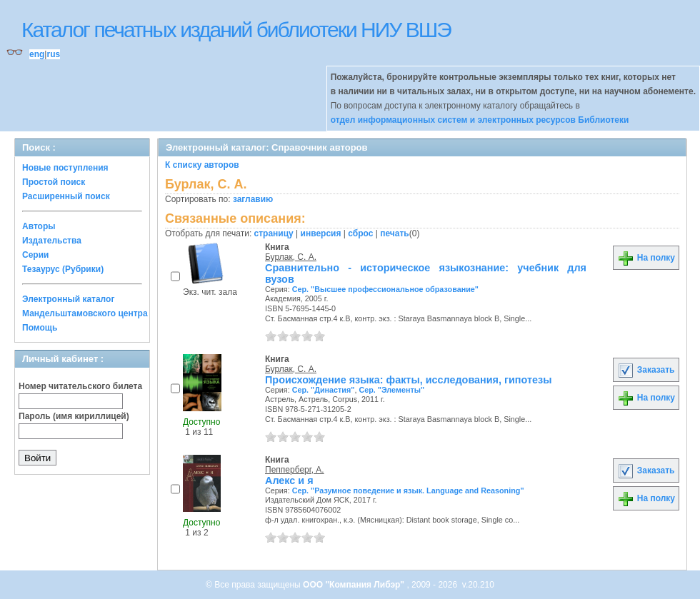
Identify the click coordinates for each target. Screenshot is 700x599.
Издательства (52, 241)
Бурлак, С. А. (291, 257)
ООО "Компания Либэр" (355, 585)
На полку (646, 258)
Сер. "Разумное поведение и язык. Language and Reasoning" (408, 490)
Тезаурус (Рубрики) (63, 269)
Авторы (39, 226)
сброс (360, 233)
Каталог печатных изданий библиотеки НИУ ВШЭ (236, 30)
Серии (35, 255)
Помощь (40, 328)
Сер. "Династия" (324, 390)
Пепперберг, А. (295, 470)
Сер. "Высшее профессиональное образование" (385, 289)
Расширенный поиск (66, 196)
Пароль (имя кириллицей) (74, 416)
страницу (274, 233)
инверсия (321, 233)
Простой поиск (54, 182)
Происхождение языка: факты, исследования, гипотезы (408, 380)
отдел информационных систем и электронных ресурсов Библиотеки (480, 120)
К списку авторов (202, 165)
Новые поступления (65, 168)
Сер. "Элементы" (391, 390)
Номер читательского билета (80, 386)
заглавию (253, 199)
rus (53, 54)
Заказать (646, 370)
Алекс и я (289, 480)
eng (37, 54)
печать (395, 233)
